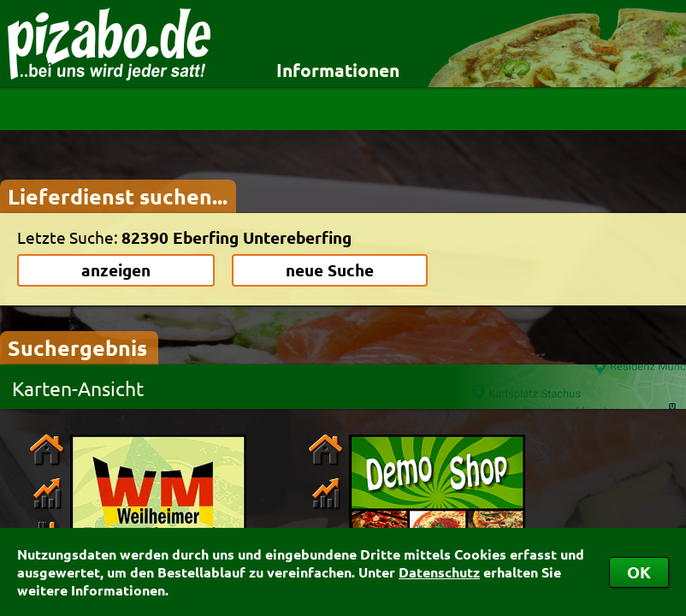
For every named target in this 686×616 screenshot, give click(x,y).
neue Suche (330, 270)
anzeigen (116, 270)
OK (639, 572)
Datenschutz (439, 572)
